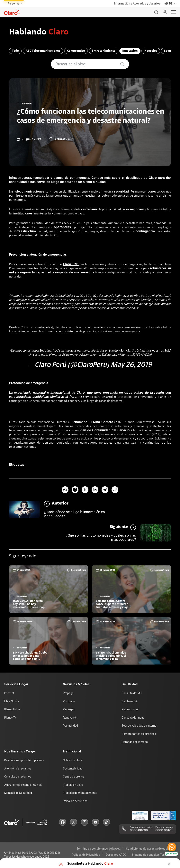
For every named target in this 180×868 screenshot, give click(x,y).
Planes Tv (10, 718)
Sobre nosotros (72, 760)
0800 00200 (139, 830)
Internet (9, 693)
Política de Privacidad (86, 855)
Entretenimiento (104, 51)
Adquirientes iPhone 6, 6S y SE (23, 785)
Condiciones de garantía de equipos (149, 849)
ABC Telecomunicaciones (43, 51)
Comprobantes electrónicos (139, 734)
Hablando (39, 33)
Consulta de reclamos (18, 777)
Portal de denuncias (75, 801)
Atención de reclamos (18, 769)
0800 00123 (164, 830)
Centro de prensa (74, 777)
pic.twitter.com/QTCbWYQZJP (131, 355)
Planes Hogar (13, 709)
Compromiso (76, 51)
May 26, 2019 (131, 365)
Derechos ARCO (116, 855)
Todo (15, 51)
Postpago (69, 701)
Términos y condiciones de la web (99, 849)
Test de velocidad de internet (139, 726)
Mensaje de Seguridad (18, 793)
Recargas (69, 709)
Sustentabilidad (73, 769)
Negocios (151, 51)
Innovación (130, 51)
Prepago (68, 693)
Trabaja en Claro (73, 785)
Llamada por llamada (135, 742)
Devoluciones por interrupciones (24, 760)
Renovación (70, 718)
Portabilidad (70, 726)
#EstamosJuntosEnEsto (95, 355)
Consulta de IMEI (132, 693)
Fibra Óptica (12, 701)
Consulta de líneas (133, 718)
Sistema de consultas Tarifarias (152, 855)
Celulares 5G (129, 701)
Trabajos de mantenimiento (80, 793)
